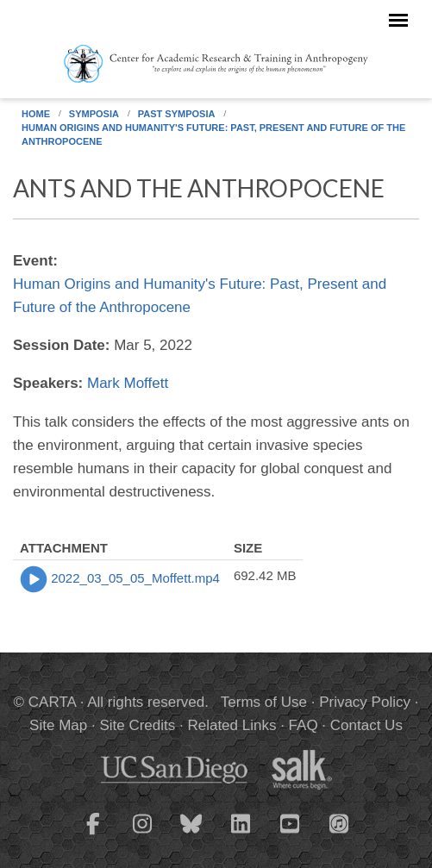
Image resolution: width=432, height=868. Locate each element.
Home (36, 114)
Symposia (94, 114)
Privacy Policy (365, 702)
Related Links (232, 725)
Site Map (58, 725)
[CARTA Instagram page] (142, 834)
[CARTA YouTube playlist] (290, 834)
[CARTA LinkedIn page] (241, 834)
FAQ (304, 725)
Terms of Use (264, 702)
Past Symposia (177, 114)
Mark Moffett (128, 383)
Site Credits (137, 725)
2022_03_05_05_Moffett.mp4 (135, 578)
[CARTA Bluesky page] (191, 834)
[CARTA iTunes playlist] (339, 822)
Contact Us (366, 725)
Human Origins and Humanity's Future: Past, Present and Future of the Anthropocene (213, 134)
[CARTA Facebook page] (93, 834)
